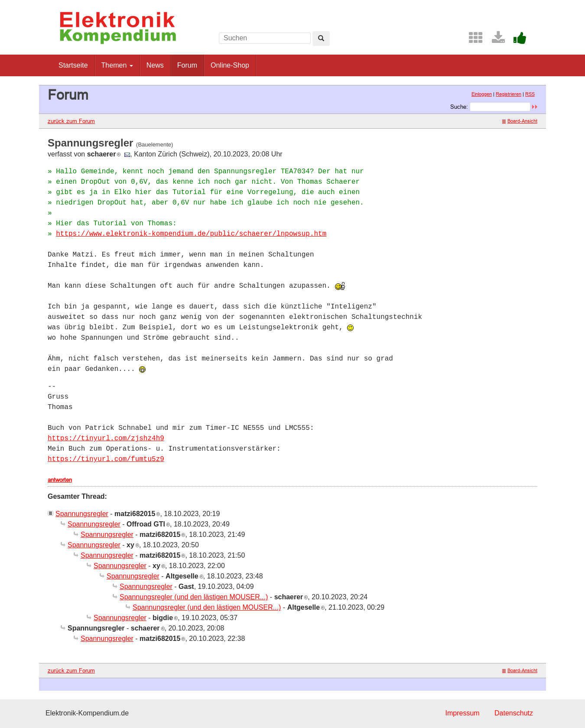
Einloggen (482, 94)
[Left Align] (321, 39)
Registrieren (509, 94)
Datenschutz (514, 713)
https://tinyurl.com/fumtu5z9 (106, 459)
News (155, 65)
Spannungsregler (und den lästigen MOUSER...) (194, 597)
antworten (60, 480)
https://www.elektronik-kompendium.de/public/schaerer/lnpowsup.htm (191, 234)
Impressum (462, 713)
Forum (187, 65)
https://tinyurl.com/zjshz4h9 (106, 439)
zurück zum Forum (71, 121)
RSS (530, 94)
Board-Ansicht (520, 121)
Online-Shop (230, 65)
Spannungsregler (82, 514)
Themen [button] (117, 65)
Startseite (73, 65)
